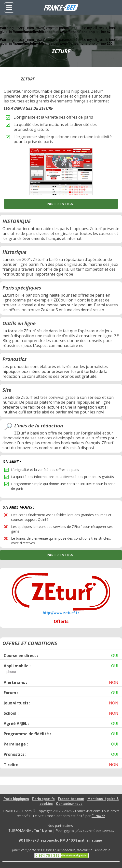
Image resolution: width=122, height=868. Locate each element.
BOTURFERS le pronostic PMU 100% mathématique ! (61, 840)
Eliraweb (98, 816)
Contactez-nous (69, 804)
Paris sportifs (43, 799)
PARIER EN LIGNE (61, 204)
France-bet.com (71, 799)
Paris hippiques (16, 799)
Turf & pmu (43, 831)
